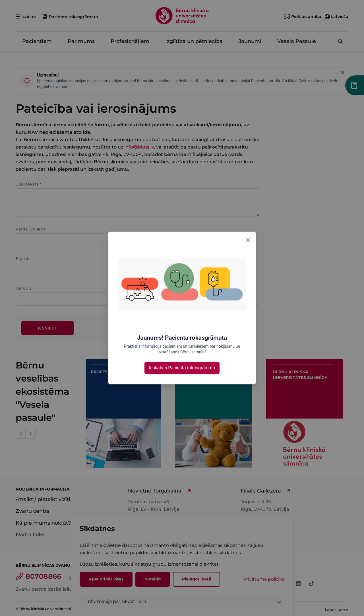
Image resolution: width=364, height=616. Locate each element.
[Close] (248, 240)
